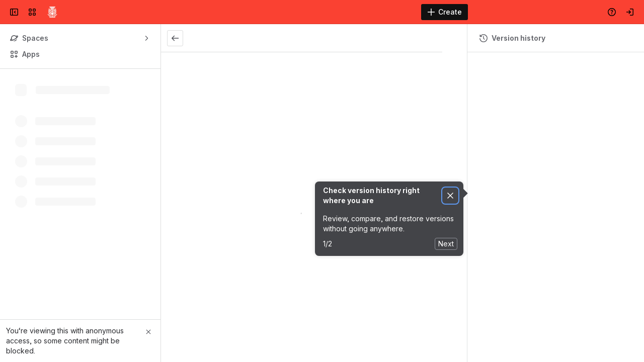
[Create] (445, 12)
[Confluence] (52, 12)
